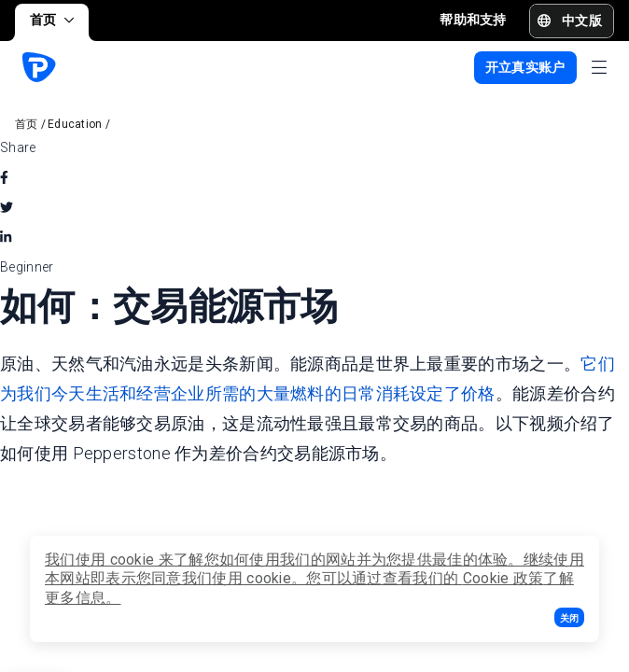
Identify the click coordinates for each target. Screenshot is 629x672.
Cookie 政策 (503, 578)
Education (75, 124)
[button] (569, 617)
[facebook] (4, 177)
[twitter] (7, 207)
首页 (52, 20)
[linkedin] (6, 237)
